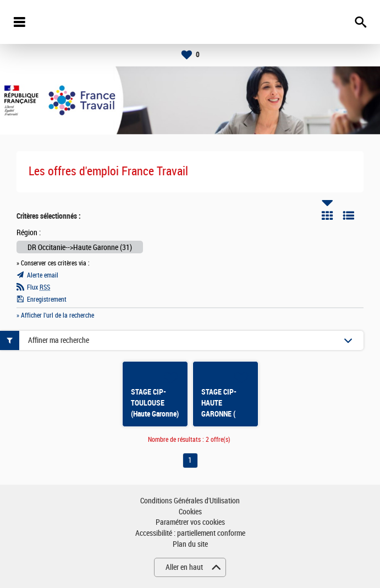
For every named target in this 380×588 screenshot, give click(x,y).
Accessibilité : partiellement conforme (190, 533)
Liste (349, 215)
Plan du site (190, 544)
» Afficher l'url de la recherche (55, 315)
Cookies (190, 512)
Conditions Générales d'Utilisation (190, 501)
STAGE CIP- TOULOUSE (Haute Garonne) (155, 403)
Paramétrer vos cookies (190, 522)
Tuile (327, 215)
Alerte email (43, 275)
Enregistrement (47, 299)
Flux (38, 287)
